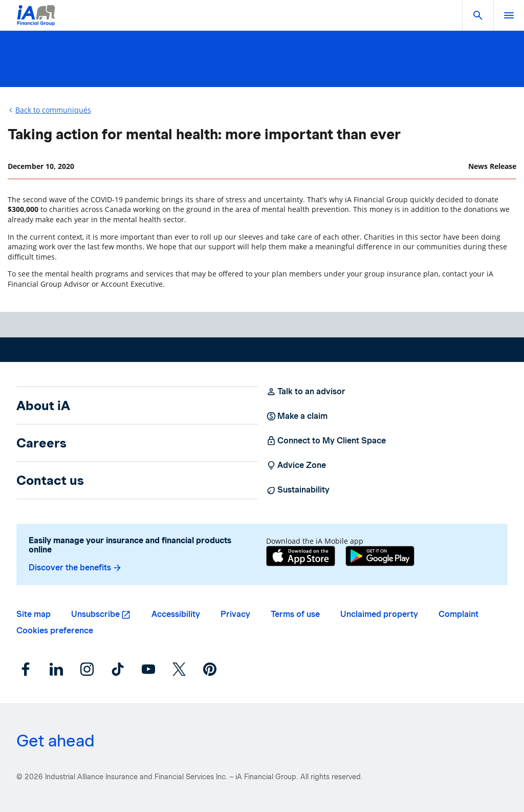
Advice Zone (296, 465)
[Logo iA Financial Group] (36, 22)
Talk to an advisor (306, 392)
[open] (509, 15)
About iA (43, 405)
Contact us (50, 480)
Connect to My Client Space (326, 441)
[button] (478, 15)
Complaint (458, 614)
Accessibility (176, 614)
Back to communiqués (53, 110)
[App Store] (301, 557)
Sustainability (298, 490)
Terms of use (295, 614)
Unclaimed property (379, 614)
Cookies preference (55, 631)
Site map (34, 614)
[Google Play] (380, 557)
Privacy (235, 614)
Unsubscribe (95, 614)
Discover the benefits (75, 568)
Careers (41, 443)
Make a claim (297, 416)
